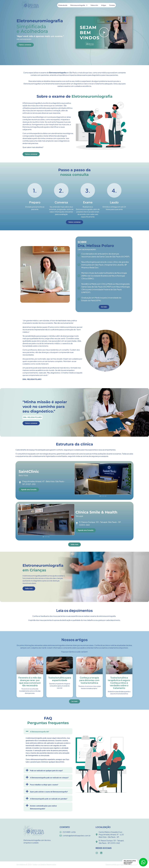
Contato (112, 5)
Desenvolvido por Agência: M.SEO (119, 865)
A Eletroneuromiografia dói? (40, 732)
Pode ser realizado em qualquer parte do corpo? (46, 771)
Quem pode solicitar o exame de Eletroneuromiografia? (49, 792)
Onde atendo (63, 5)
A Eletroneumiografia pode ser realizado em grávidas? (49, 799)
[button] (104, 33)
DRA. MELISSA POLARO (32, 379)
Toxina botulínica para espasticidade (60, 679)
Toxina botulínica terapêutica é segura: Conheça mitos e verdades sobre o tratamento (119, 683)
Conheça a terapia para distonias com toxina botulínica (89, 680)
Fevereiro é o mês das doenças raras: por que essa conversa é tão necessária (30, 682)
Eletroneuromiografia (79, 5)
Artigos (104, 5)
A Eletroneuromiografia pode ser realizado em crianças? (49, 778)
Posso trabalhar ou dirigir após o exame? (44, 785)
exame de (45, 73)
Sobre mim (94, 5)
